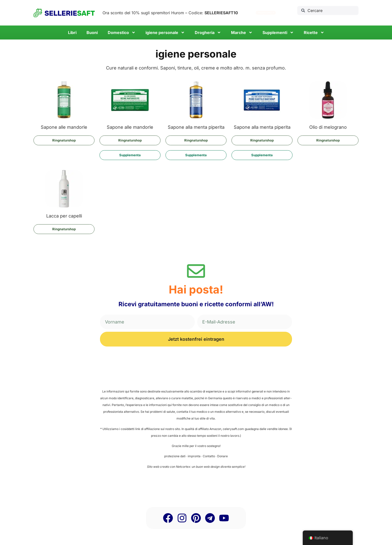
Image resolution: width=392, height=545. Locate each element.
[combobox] (328, 10)
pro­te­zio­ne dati (175, 456)
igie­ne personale (165, 32)
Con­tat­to (209, 456)
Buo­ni (92, 32)
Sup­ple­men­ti (278, 32)
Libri (72, 32)
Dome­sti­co (122, 32)
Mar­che (242, 32)
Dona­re (222, 456)
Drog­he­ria (208, 32)
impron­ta (194, 456)
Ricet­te (314, 32)
